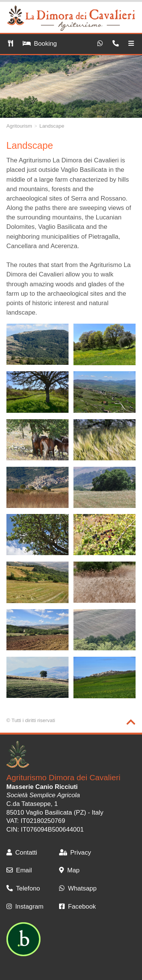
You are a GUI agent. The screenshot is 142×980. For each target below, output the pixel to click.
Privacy (75, 853)
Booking (40, 44)
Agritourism (19, 126)
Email (19, 870)
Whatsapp (78, 888)
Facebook (77, 907)
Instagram (25, 907)
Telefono (23, 888)
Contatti (22, 853)
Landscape (52, 126)
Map (69, 870)
